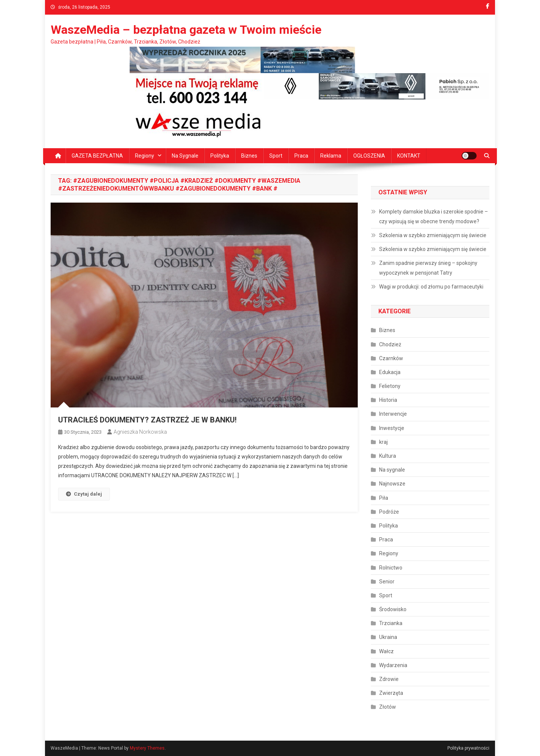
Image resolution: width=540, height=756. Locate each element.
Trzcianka (391, 623)
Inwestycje (392, 428)
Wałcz (386, 651)
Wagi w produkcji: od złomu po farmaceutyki (431, 287)
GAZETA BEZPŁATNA (97, 156)
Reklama (331, 156)
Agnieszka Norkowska (140, 432)
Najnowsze (392, 484)
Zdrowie (389, 679)
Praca (301, 156)
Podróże (389, 512)
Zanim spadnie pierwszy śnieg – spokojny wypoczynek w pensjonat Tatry (428, 268)
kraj (383, 442)
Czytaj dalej (84, 494)
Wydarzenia (393, 665)
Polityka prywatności (468, 748)
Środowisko (393, 609)
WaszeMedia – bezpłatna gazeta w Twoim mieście (186, 30)
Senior (387, 582)
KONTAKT (409, 156)
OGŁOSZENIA (369, 156)
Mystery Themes (147, 748)
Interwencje (393, 414)
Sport (276, 156)
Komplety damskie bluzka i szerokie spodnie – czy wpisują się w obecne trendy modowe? (433, 216)
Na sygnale (185, 156)
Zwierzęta (391, 693)
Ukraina (388, 637)
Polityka (220, 156)
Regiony (145, 156)
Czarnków (391, 358)
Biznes (249, 156)
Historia (388, 400)
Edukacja (390, 372)
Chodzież (390, 344)
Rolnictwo (391, 568)
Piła (384, 498)
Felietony (390, 386)
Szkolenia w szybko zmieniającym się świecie (433, 235)
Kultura (388, 456)
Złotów (388, 707)
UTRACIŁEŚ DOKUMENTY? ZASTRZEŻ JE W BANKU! (147, 420)
